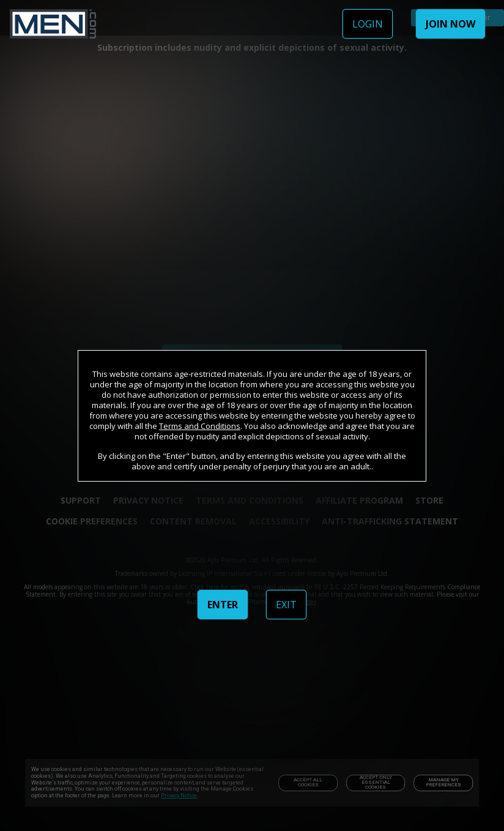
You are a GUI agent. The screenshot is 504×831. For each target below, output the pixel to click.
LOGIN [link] (368, 24)
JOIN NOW (450, 24)
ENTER (223, 605)
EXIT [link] (286, 605)
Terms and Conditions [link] (200, 426)
